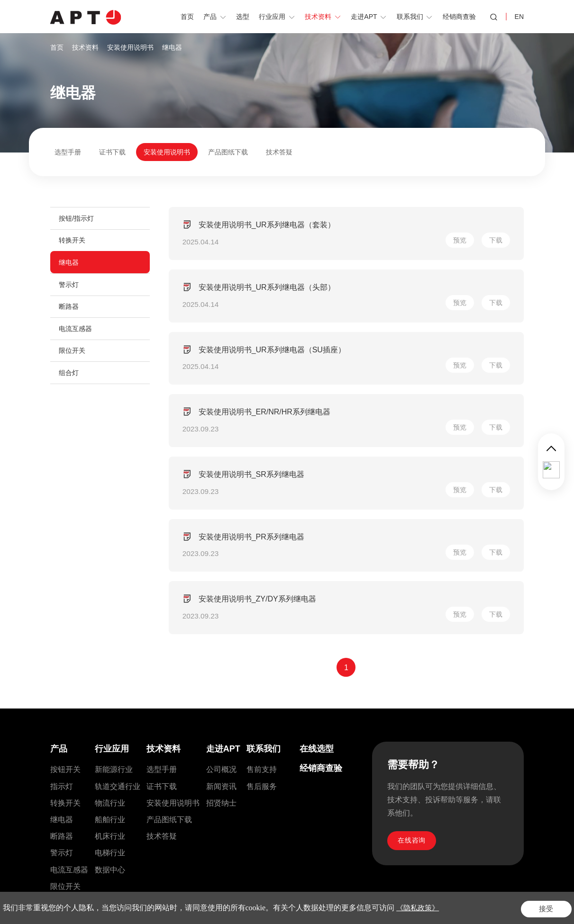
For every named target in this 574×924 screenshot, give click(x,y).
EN (519, 17)
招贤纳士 (221, 685)
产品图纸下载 (228, 152)
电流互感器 (76, 336)
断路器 (70, 313)
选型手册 (68, 152)
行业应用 (112, 631)
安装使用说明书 (130, 47)
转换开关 (73, 242)
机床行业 (110, 718)
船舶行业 (110, 702)
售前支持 (262, 651)
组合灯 (70, 383)
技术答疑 (279, 152)
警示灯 (70, 289)
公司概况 (221, 651)
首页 (57, 47)
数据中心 (110, 751)
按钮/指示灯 (77, 219)
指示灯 (62, 668)
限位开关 (73, 359)
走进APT (223, 631)
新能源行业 (114, 651)
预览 (458, 225)
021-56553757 (113, 828)
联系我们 (264, 631)
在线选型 (317, 631)
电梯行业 (110, 735)
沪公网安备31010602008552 (323, 904)
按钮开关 (65, 651)
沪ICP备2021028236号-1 (226, 904)
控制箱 (62, 785)
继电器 (172, 47)
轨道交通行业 (118, 668)
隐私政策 (473, 904)
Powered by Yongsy (398, 904)
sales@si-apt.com (264, 828)
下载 (494, 225)
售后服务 (262, 668)
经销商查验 (321, 650)
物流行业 (110, 685)
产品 (59, 631)
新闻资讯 (221, 668)
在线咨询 (414, 724)
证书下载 (112, 152)
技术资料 (85, 47)
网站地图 (507, 904)
